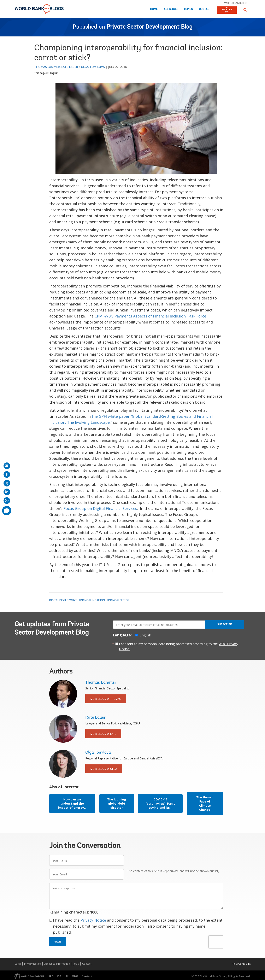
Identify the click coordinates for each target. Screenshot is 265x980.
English (54, 73)
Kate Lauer (69, 67)
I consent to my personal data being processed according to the (179, 646)
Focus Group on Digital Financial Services (100, 508)
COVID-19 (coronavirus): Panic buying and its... (160, 803)
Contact (205, 9)
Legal (18, 964)
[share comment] (7, 511)
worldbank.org (236, 3)
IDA (59, 976)
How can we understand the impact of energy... (72, 803)
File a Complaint (241, 964)
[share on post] (7, 483)
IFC (67, 976)
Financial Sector (118, 600)
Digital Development (63, 600)
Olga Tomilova (93, 67)
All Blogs (171, 9)
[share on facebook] (7, 474)
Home (154, 9)
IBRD (51, 976)
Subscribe (225, 624)
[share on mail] (7, 466)
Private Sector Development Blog (149, 27)
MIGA (75, 976)
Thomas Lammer (47, 67)
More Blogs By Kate (103, 734)
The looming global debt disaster (117, 803)
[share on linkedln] (7, 492)
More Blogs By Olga (104, 769)
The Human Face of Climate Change (205, 803)
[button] (245, 10)
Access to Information (57, 964)
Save (58, 942)
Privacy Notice (93, 920)
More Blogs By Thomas (106, 699)
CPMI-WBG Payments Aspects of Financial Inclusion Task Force (150, 316)
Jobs (76, 964)
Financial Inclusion (92, 600)
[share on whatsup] (7, 501)
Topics (188, 9)
